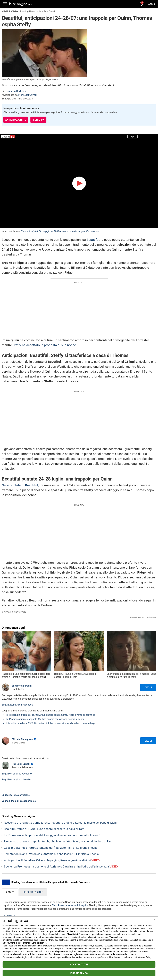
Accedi (152, 4)
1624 (42, 928)
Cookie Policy (145, 957)
